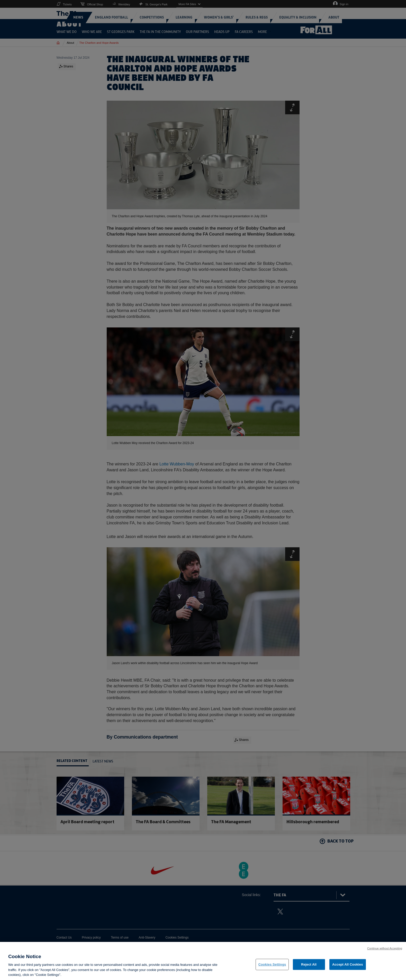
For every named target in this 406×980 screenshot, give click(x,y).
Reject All (309, 964)
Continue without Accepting (385, 948)
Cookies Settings (272, 964)
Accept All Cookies (348, 964)
